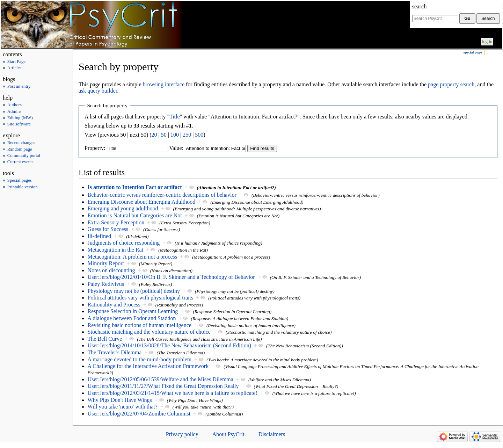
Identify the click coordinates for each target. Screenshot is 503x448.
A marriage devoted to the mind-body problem (140, 359)
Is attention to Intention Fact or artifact (135, 187)
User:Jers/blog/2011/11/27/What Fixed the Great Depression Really (163, 386)
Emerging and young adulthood (123, 208)
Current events (20, 162)
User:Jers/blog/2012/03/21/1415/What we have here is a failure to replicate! (173, 393)
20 (154, 135)
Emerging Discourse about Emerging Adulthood (142, 202)
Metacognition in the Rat (116, 250)
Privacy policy (182, 434)
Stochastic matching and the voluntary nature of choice (149, 332)
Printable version (23, 187)
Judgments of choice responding (124, 243)
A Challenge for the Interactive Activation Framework (148, 366)
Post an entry (19, 86)
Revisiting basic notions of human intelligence (140, 325)
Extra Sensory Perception (116, 222)
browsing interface (164, 84)
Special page (473, 52)
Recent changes (21, 143)
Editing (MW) (20, 118)
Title (175, 117)
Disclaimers (272, 434)
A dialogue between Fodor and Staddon (132, 318)
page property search (451, 84)
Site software (19, 124)
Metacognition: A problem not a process (132, 257)
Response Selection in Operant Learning (133, 311)
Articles (14, 68)
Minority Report (106, 263)
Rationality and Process (114, 305)
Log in (487, 42)
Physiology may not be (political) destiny (134, 291)
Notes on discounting (111, 270)
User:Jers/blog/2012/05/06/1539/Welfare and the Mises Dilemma (161, 379)
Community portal (24, 156)
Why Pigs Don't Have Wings (120, 400)
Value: (176, 148)
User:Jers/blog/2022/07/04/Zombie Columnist (139, 414)
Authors (14, 105)
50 (164, 135)
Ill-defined (100, 236)
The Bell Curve (105, 339)
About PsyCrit (228, 434)
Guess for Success (108, 229)
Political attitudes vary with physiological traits (141, 298)
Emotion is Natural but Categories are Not (135, 215)
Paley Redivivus (106, 284)
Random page (20, 149)
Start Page (16, 62)
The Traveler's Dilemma (115, 352)
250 (187, 135)
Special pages (20, 180)
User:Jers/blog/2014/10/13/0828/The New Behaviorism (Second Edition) (169, 345)
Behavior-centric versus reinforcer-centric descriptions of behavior (162, 195)
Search (420, 6)
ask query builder (98, 91)
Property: (95, 148)
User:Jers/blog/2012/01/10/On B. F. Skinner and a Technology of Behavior (171, 277)
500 (199, 135)
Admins (14, 111)
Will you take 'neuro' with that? (123, 407)
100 (175, 135)
